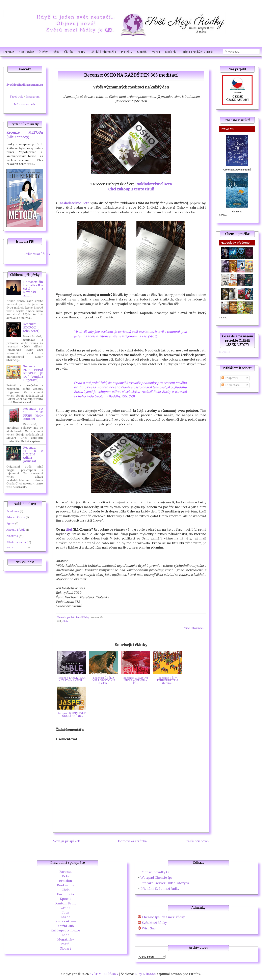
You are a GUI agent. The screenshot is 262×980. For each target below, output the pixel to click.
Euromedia (65, 894)
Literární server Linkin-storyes (165, 883)
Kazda (65, 917)
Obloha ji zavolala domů (237, 170)
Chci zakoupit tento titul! (131, 189)
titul (69, 529)
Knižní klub (65, 926)
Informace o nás (25, 104)
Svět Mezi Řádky (154, 923)
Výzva (156, 52)
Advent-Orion (16, 517)
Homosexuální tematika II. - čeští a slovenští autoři (33, 289)
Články (69, 52)
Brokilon (65, 881)
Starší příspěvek (197, 841)
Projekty (127, 52)
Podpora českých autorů (197, 52)
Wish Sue (149, 928)
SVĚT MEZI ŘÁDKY (37, 254)
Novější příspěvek (66, 841)
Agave (10, 523)
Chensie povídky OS (155, 872)
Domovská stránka (132, 841)
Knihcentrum (66, 921)
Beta (66, 621)
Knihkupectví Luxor (65, 930)
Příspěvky (230, 378)
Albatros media (17, 548)
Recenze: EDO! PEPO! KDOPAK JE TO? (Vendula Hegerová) (33, 373)
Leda (65, 935)
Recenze (8, 52)
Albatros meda (16, 542)
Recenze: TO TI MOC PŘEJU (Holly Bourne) (33, 414)
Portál (65, 944)
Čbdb (66, 890)
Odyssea (237, 212)
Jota (65, 912)
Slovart (66, 948)
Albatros (12, 536)
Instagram (33, 97)
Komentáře (231, 385)
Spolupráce (26, 52)
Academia (13, 511)
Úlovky (43, 52)
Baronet (66, 872)
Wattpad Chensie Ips (156, 877)
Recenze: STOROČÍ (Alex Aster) (31, 327)
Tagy (82, 52)
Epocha (66, 899)
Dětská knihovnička (103, 52)
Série (56, 52)
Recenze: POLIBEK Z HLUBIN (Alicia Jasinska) (33, 454)
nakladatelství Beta (154, 184)
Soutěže (142, 52)
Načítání (225, 352)
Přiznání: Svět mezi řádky (160, 889)
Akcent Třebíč (16, 530)
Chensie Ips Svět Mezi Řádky (73, 617)
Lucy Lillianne (145, 974)
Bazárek (170, 52)
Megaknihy (65, 939)
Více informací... (195, 628)
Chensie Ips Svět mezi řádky (163, 917)
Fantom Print (66, 903)
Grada (65, 908)
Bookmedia (66, 885)
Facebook (16, 97)
